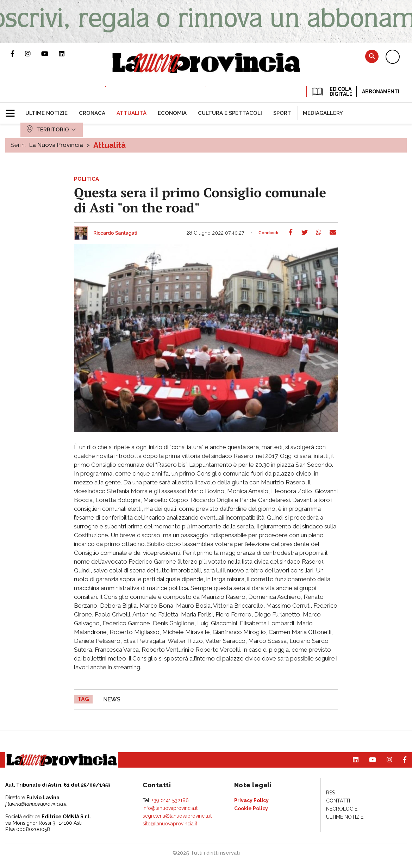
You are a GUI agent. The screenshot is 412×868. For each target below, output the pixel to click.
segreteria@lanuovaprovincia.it (177, 816)
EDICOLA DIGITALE (332, 92)
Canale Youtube (50, 54)
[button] (13, 110)
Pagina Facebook (18, 54)
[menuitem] (46, 113)
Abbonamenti (381, 92)
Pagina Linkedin (67, 54)
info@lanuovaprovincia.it (170, 808)
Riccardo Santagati (115, 233)
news (112, 699)
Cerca (372, 56)
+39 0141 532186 (170, 800)
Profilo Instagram (33, 54)
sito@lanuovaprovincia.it (170, 824)
